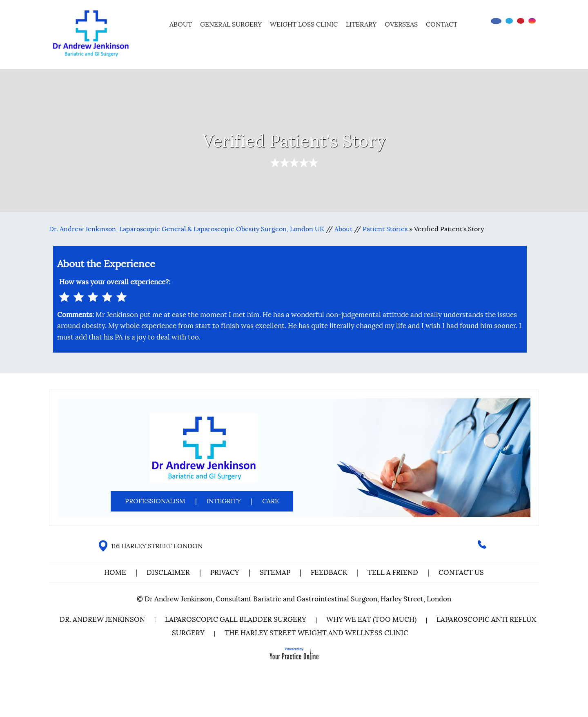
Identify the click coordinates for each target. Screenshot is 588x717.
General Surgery (231, 25)
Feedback (329, 573)
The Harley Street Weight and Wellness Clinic (316, 633)
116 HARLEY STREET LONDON (157, 546)
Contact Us (461, 573)
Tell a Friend (393, 573)
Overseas (401, 25)
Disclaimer (169, 573)
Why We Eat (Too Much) (371, 620)
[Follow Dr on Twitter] (509, 21)
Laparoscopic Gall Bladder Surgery (236, 620)
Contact (442, 25)
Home (154, 23)
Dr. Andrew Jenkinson (102, 620)
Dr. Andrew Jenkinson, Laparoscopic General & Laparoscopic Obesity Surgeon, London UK (187, 229)
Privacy (225, 573)
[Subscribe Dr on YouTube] (521, 21)
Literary (361, 25)
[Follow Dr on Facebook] (496, 21)
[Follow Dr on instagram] (532, 21)
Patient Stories (385, 229)
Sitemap (275, 573)
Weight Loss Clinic (304, 25)
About (181, 25)
